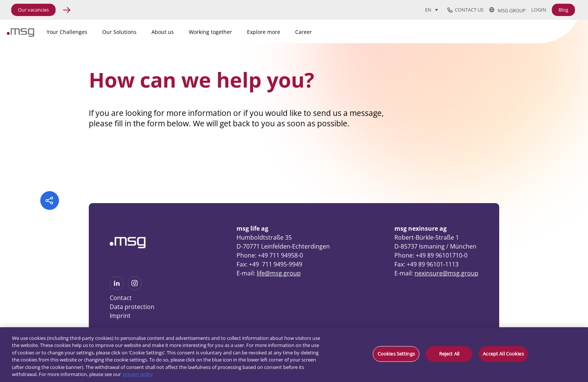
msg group (507, 10)
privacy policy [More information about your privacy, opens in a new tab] (138, 374)
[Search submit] (559, 30)
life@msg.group (279, 273)
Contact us (465, 10)
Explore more (264, 32)
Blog (563, 10)
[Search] (518, 31)
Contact (121, 298)
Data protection (132, 307)
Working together (210, 32)
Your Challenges (67, 32)
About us (163, 32)
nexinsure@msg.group (446, 273)
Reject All (449, 354)
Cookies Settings (396, 354)
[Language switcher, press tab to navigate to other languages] (431, 10)
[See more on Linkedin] (117, 288)
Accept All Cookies (503, 354)
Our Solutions (119, 32)
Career (304, 32)
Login (539, 10)
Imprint (120, 316)
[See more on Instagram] (135, 288)
